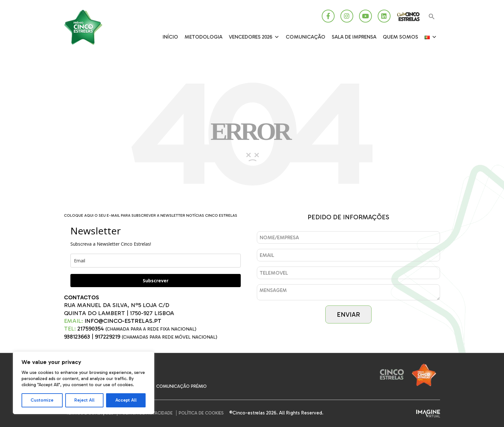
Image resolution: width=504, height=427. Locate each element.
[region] (84, 383)
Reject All (84, 400)
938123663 (77, 337)
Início (170, 37)
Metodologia (203, 37)
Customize (42, 400)
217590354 (91, 329)
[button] (432, 17)
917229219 (108, 337)
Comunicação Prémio (181, 386)
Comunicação (306, 37)
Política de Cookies (201, 413)
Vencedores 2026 (254, 37)
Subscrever (156, 281)
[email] (156, 261)
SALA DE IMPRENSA (354, 37)
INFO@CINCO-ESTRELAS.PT (123, 321)
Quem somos (401, 37)
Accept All (126, 400)
